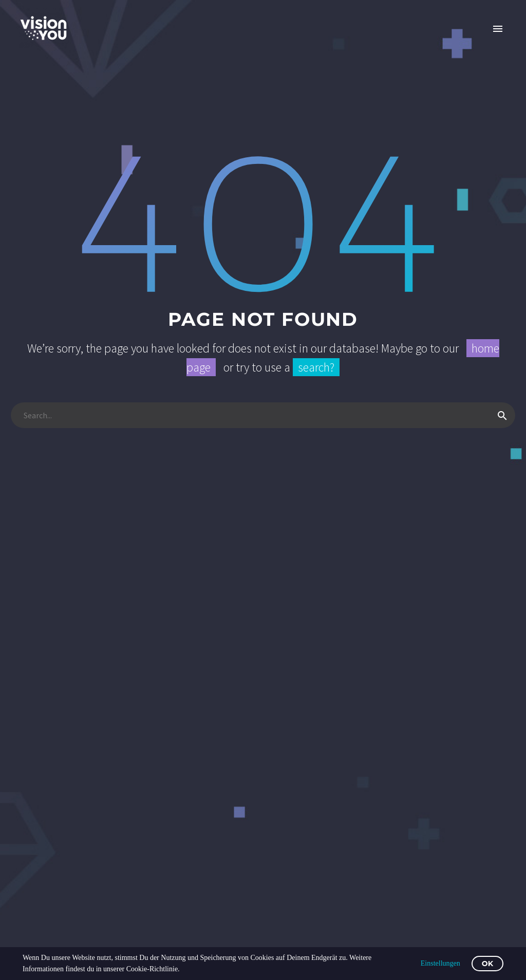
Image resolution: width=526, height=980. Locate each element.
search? (316, 367)
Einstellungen (440, 963)
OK (487, 964)
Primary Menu (498, 29)
